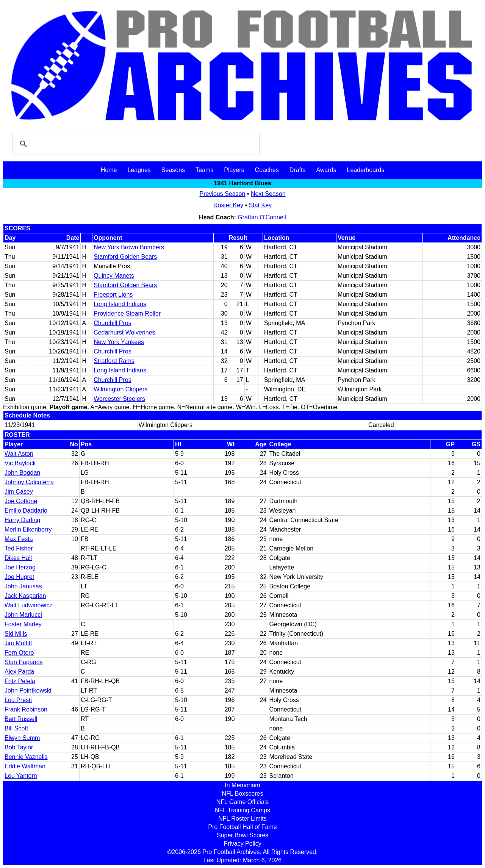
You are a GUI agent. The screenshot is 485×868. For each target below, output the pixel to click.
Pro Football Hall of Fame (242, 827)
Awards (326, 170)
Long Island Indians (120, 304)
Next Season (268, 194)
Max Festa (19, 539)
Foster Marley (23, 624)
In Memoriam (242, 785)
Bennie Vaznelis (26, 757)
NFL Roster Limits (242, 819)
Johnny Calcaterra (29, 482)
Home (109, 170)
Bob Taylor (19, 747)
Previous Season (222, 194)
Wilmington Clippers (120, 389)
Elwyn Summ (22, 738)
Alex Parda (19, 672)
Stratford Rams (114, 361)
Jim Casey (19, 492)
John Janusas (23, 586)
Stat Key (260, 205)
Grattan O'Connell (262, 217)
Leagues (139, 170)
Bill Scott (16, 728)
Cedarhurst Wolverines (124, 332)
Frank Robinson (26, 709)
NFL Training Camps (242, 810)
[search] (135, 144)
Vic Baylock (20, 463)
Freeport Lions (113, 295)
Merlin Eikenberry (28, 529)
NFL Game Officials (243, 802)
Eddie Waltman (25, 766)
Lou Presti (18, 700)
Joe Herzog (20, 567)
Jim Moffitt (18, 643)
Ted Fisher (19, 548)
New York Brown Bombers (129, 247)
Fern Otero (19, 653)
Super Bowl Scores (242, 835)
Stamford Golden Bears (125, 257)
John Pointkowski (28, 690)
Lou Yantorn (21, 776)
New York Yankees (119, 342)
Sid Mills (16, 634)
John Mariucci (23, 615)
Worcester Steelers (119, 399)
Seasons (173, 170)
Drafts (298, 170)
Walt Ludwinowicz (29, 605)
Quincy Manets (114, 276)
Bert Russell (21, 719)
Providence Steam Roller (127, 314)
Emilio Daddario (26, 511)
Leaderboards (365, 170)
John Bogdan (22, 473)
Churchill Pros (113, 323)
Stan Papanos (24, 662)
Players (234, 170)
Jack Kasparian (25, 596)
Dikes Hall (18, 558)
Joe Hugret (19, 577)
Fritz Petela (20, 681)
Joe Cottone (21, 501)
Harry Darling (22, 520)
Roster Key (228, 205)
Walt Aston (19, 454)
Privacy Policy (242, 844)
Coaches (267, 170)
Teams (204, 170)
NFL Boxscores (243, 794)
